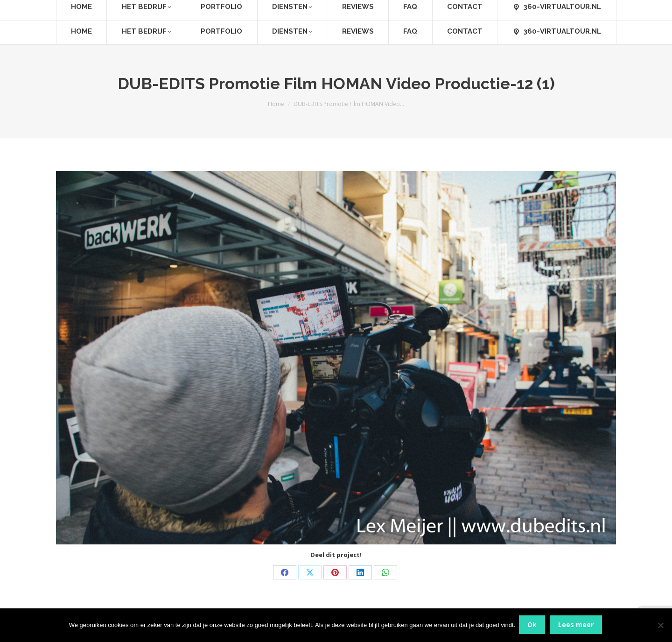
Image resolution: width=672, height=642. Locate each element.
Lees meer (577, 625)
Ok (533, 625)
